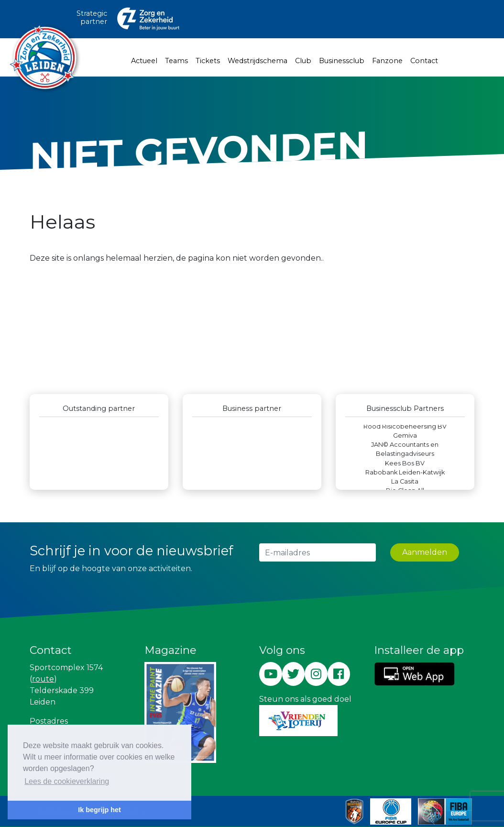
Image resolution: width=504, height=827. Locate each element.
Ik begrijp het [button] (99, 810)
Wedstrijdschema (257, 61)
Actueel (144, 61)
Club (303, 61)
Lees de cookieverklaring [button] (67, 781)
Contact (424, 61)
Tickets (208, 61)
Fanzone (387, 61)
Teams (176, 61)
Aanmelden (425, 552)
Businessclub (342, 61)
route (43, 679)
